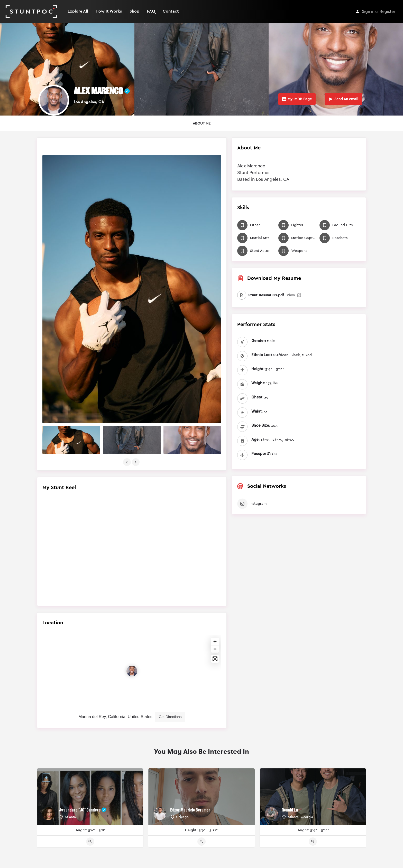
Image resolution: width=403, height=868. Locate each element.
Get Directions (170, 717)
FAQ (151, 11)
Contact (171, 11)
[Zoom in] (215, 641)
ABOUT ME (202, 123)
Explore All (78, 11)
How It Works (109, 11)
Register (387, 12)
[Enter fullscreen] (215, 659)
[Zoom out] (215, 649)
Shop (134, 11)
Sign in (368, 12)
